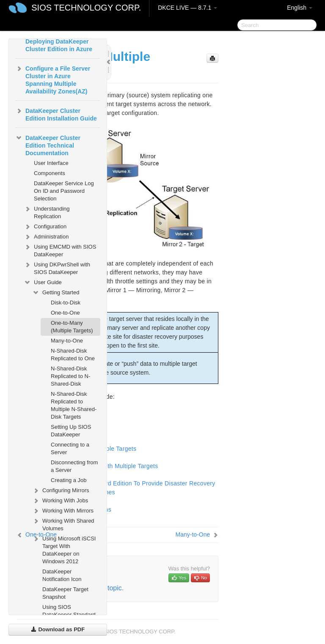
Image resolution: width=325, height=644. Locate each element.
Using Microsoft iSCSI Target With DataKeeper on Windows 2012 (64, 549)
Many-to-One (67, 341)
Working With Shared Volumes (63, 524)
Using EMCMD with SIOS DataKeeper (60, 250)
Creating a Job (69, 480)
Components (50, 173)
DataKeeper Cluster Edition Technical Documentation (48, 145)
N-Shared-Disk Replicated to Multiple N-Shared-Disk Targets (74, 405)
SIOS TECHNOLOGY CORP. (86, 8)
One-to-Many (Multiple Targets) (72, 327)
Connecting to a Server (70, 448)
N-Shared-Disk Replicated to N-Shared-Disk (70, 376)
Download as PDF (58, 629)
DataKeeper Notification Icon (62, 575)
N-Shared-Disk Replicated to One (73, 355)
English (300, 8)
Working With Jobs (60, 501)
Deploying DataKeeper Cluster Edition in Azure (59, 45)
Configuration (45, 227)
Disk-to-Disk (66, 303)
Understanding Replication (47, 212)
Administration (46, 237)
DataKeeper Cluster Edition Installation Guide (56, 114)
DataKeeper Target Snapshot (65, 593)
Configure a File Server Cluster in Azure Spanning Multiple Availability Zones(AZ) (53, 79)
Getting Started (56, 293)
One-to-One (65, 313)
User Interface (51, 163)
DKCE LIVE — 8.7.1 (187, 8)
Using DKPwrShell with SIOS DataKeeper (57, 267)
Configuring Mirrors (61, 491)
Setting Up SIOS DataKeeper (71, 431)
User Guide (43, 282)
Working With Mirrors (63, 511)
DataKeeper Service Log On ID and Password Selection (64, 191)
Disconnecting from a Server (74, 466)
